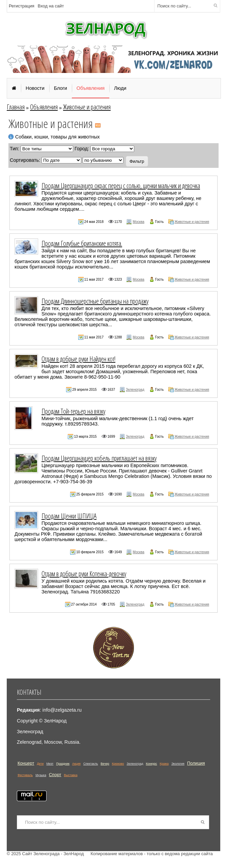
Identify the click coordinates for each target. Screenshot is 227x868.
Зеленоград (135, 390)
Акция (76, 764)
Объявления (44, 107)
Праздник (63, 764)
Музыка (41, 775)
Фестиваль (25, 775)
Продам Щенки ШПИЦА (69, 516)
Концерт (26, 763)
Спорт (55, 775)
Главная (16, 107)
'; (103, 160)
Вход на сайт (51, 6)
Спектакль (91, 764)
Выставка (71, 775)
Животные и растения (87, 107)
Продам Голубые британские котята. (82, 243)
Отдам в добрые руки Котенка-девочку (84, 573)
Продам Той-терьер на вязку (73, 411)
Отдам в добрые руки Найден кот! (78, 359)
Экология (178, 764)
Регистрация (22, 6)
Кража (164, 764)
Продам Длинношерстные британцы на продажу (95, 301)
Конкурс (151, 764)
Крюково (118, 764)
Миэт (50, 764)
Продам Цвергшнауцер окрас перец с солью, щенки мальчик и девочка (121, 185)
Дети (40, 764)
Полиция (196, 763)
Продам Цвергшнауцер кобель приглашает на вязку (99, 458)
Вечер (105, 764)
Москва (138, 222)
